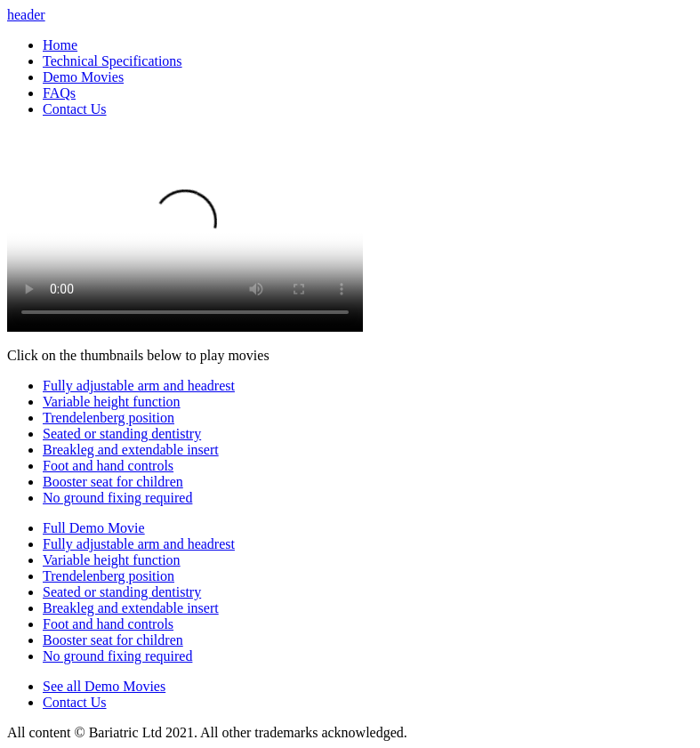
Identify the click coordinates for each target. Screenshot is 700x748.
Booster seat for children (113, 482)
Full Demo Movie (94, 528)
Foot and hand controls (108, 466)
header (26, 15)
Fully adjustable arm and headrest (139, 386)
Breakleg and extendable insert (131, 450)
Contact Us (75, 109)
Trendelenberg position (109, 418)
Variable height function (112, 402)
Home (60, 45)
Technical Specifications (113, 61)
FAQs (59, 93)
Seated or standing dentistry (122, 434)
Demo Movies (83, 77)
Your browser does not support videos (185, 232)
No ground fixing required (117, 498)
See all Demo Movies (104, 686)
